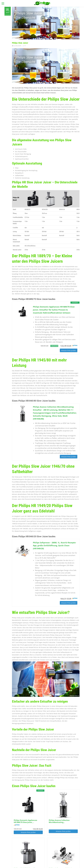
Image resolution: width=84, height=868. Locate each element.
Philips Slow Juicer (20, 43)
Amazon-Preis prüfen (69, 350)
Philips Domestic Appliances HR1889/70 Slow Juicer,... (25, 821)
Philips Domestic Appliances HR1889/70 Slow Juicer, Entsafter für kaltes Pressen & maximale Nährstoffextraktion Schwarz (54, 310)
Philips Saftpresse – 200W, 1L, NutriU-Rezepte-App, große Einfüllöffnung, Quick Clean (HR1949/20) (55, 546)
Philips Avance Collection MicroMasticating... (59, 821)
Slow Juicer (17, 46)
